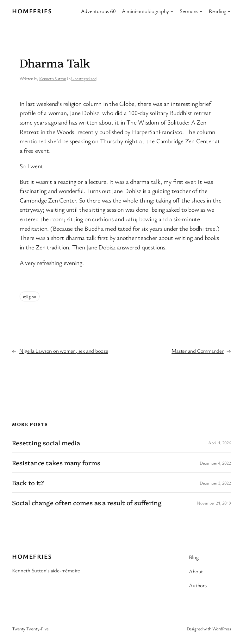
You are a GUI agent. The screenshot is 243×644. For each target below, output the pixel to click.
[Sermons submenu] (201, 11)
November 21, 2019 (214, 503)
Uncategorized (84, 78)
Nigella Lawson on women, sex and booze (64, 351)
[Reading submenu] (229, 11)
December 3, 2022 (215, 483)
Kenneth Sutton (53, 78)
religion (30, 296)
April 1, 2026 (219, 443)
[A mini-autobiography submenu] (172, 11)
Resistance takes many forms (56, 463)
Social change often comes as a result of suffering (87, 503)
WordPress (222, 629)
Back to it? (28, 483)
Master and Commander (198, 351)
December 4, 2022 (215, 463)
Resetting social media (46, 443)
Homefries (32, 11)
